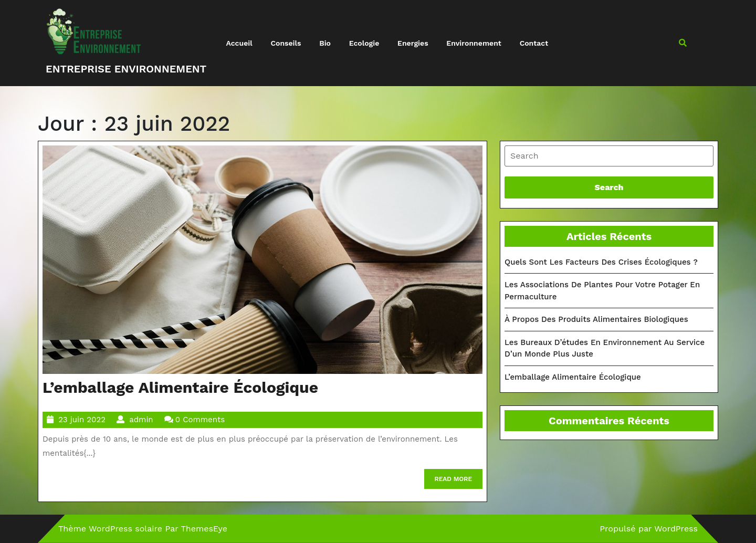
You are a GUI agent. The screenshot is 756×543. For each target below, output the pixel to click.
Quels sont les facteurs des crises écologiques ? (601, 262)
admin (141, 420)
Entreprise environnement (126, 69)
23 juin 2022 (82, 420)
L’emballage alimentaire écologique (180, 387)
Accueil (239, 43)
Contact (534, 43)
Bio (325, 43)
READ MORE (459, 481)
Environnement (474, 43)
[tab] (609, 156)
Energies (413, 43)
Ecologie (364, 43)
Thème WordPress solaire (110, 529)
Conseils (286, 43)
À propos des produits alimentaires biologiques (596, 319)
